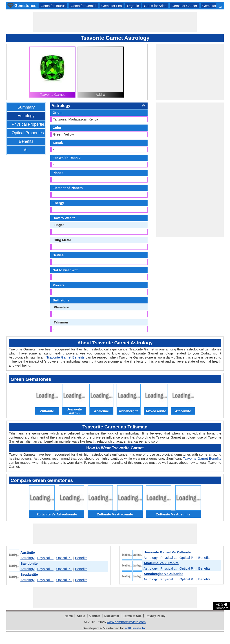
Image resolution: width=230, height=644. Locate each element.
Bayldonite (29, 563)
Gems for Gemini (83, 6)
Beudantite (29, 574)
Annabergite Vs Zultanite (163, 574)
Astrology (26, 116)
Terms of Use (132, 616)
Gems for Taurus (53, 6)
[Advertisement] (115, 22)
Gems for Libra (213, 6)
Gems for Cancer (184, 6)
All (26, 150)
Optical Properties (28, 133)
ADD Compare (222, 606)
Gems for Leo (112, 6)
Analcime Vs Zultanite (161, 563)
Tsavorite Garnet (52, 95)
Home (69, 616)
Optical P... (64, 558)
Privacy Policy (155, 616)
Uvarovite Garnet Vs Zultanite (167, 552)
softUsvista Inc (136, 628)
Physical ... (45, 558)
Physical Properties (29, 124)
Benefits (26, 141)
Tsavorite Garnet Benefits (66, 357)
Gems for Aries (155, 6)
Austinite (28, 552)
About (81, 616)
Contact (95, 616)
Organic (133, 6)
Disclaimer (112, 616)
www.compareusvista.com (126, 622)
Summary (26, 107)
